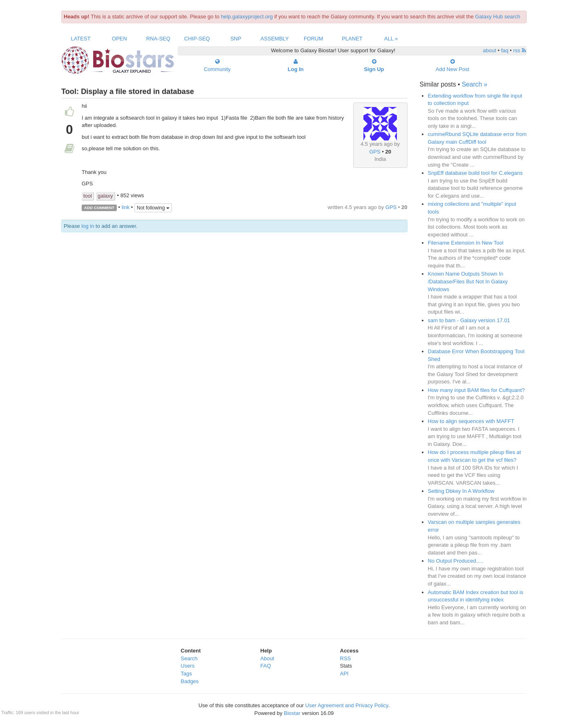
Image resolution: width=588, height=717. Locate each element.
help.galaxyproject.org (247, 17)
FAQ (266, 666)
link (126, 207)
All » (391, 39)
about (490, 50)
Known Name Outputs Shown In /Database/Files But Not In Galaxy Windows (468, 281)
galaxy (105, 196)
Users (188, 666)
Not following (153, 208)
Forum (314, 39)
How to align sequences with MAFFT (471, 421)
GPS (375, 152)
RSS (346, 658)
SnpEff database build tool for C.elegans (475, 173)
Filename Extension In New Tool (466, 243)
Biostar (292, 713)
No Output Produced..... (456, 561)
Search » (474, 84)
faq (505, 50)
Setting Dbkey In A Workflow (461, 491)
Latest (80, 39)
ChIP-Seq (197, 39)
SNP (236, 39)
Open (119, 39)
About (267, 658)
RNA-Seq (158, 39)
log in (88, 226)
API (344, 674)
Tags (186, 674)
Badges (190, 681)
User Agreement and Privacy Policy (347, 705)
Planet (352, 39)
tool (88, 196)
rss (520, 50)
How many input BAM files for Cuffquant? (477, 390)
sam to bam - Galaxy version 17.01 (469, 320)
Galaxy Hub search (498, 17)
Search (189, 658)
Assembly (275, 39)
